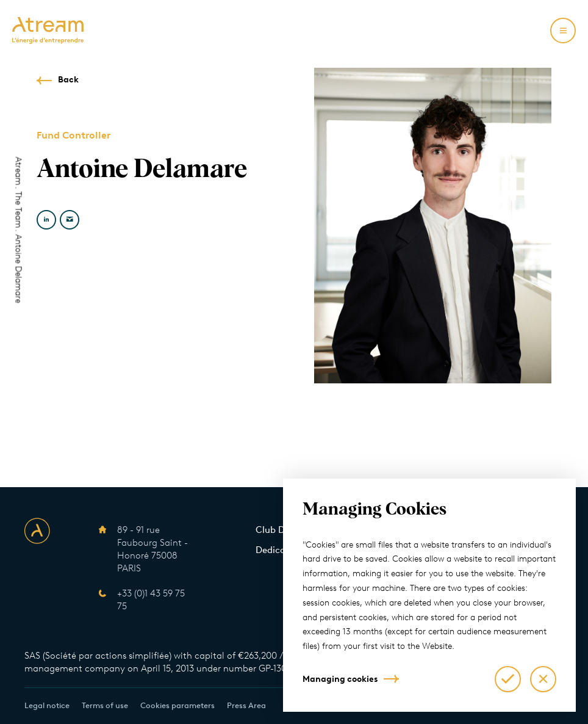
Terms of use (105, 705)
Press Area (246, 705)
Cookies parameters (177, 705)
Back (68, 80)
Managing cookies (340, 679)
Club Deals (279, 530)
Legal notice (47, 705)
